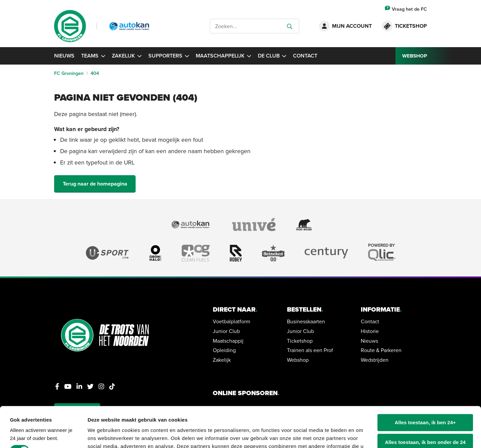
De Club (272, 56)
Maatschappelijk (223, 56)
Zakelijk (127, 56)
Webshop (298, 360)
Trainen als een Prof (310, 350)
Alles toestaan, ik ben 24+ (425, 385)
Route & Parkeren (381, 350)
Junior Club (226, 331)
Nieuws (64, 56)
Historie (370, 331)
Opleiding (224, 350)
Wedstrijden (375, 360)
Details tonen (103, 435)
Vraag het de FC (406, 9)
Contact (305, 56)
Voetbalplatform (231, 321)
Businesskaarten (306, 321)
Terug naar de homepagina (95, 184)
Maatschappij (228, 341)
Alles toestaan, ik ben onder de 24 (425, 404)
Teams (93, 56)
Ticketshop (300, 341)
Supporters (169, 56)
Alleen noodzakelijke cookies (425, 424)
